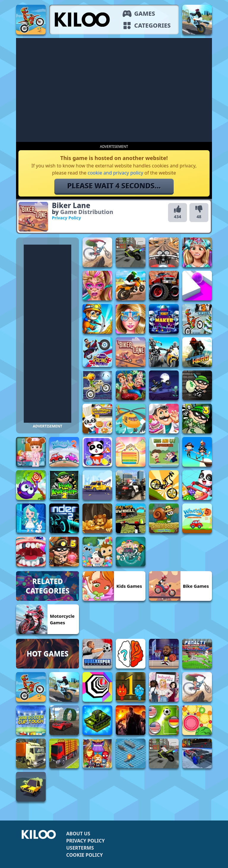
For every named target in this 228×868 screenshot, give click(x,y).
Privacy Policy (85, 841)
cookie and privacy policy (115, 173)
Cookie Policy (84, 855)
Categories (152, 25)
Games (145, 14)
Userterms (80, 848)
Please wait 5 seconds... (114, 186)
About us (78, 834)
